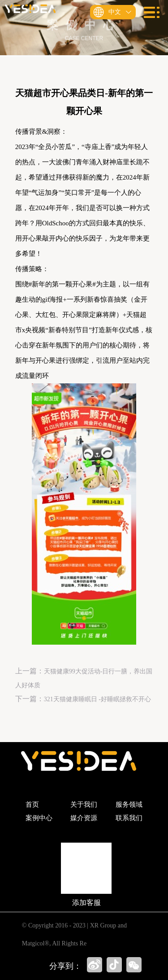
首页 (32, 804)
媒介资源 (84, 818)
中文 (118, 12)
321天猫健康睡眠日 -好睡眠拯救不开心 (97, 699)
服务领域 (129, 804)
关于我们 (84, 804)
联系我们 (129, 818)
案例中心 (39, 818)
